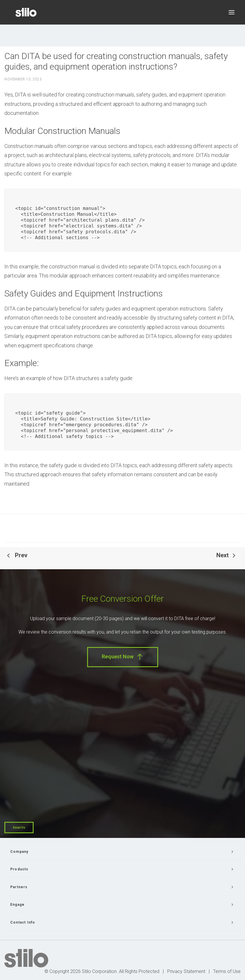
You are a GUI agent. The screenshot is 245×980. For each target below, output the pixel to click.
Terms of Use (227, 971)
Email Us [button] (19, 828)
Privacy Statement (186, 971)
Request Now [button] (123, 657)
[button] (232, 12)
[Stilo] (26, 12)
